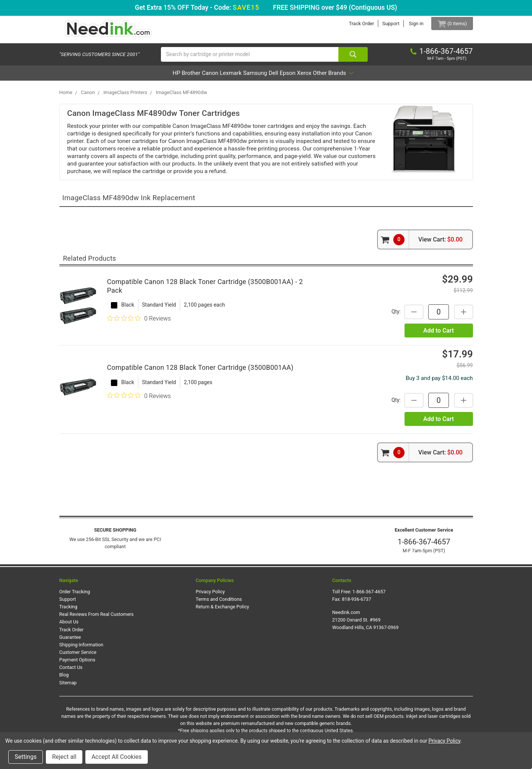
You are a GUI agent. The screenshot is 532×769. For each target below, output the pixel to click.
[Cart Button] (449, 24)
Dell (284, 77)
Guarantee (70, 641)
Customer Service (78, 656)
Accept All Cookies (116, 757)
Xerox (335, 77)
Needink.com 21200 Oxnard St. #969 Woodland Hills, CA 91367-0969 (366, 624)
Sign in (411, 24)
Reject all (64, 757)
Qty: (392, 315)
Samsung (255, 77)
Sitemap (68, 686)
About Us (69, 625)
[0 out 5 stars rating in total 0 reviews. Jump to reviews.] (139, 322)
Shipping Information (81, 648)
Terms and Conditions (219, 603)
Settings (26, 757)
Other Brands (375, 77)
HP (134, 77)
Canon (188, 77)
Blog (64, 679)
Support (385, 24)
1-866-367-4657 (424, 546)
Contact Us (71, 671)
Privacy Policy (211, 595)
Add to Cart (439, 334)
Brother (159, 77)
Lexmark (219, 77)
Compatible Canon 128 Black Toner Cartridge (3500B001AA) (200, 371)
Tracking (68, 610)
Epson (308, 77)
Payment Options (77, 663)
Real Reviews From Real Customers (97, 618)
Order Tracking (75, 595)
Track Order (356, 24)
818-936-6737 (357, 603)
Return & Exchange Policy (223, 610)
